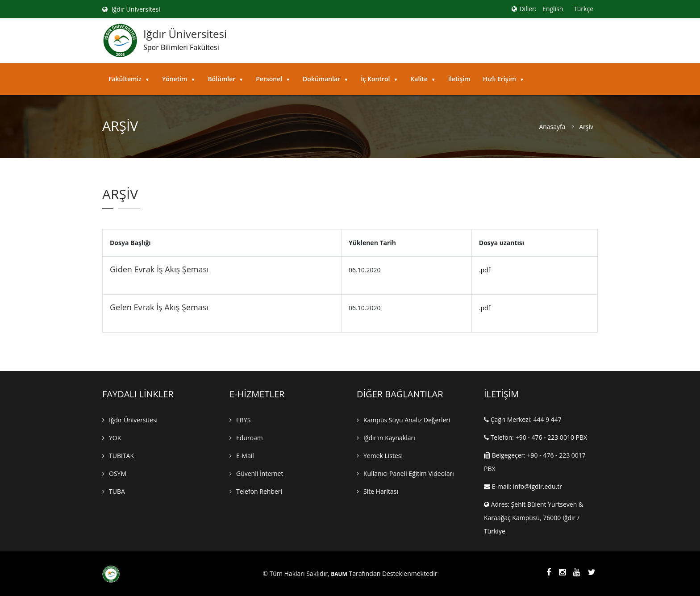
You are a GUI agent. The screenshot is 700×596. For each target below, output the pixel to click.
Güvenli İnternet (260, 473)
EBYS (243, 420)
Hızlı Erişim (503, 79)
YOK (115, 438)
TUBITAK (121, 456)
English (553, 9)
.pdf (485, 270)
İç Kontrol (379, 79)
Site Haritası (381, 491)
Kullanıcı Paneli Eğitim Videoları (409, 473)
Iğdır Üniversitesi (131, 9)
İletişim (459, 79)
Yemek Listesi (383, 456)
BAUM (339, 574)
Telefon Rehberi (259, 491)
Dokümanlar (325, 79)
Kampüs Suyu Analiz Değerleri (407, 420)
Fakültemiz (129, 79)
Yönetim (179, 79)
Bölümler (225, 79)
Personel (273, 79)
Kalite (423, 79)
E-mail (245, 456)
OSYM (118, 473)
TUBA (117, 491)
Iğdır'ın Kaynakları (389, 438)
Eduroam (250, 438)
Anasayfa (552, 127)
